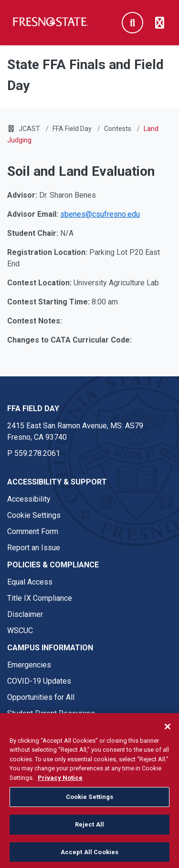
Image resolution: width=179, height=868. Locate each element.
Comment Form (33, 531)
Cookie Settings (34, 515)
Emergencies (29, 665)
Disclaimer (25, 614)
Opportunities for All (41, 697)
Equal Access (30, 582)
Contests (118, 129)
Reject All (89, 827)
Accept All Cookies (89, 855)
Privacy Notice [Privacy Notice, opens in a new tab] (60, 781)
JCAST (29, 129)
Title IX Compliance (40, 598)
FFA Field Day (72, 129)
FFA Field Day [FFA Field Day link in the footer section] (33, 409)
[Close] (168, 729)
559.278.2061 (37, 453)
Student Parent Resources (51, 713)
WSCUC (20, 631)
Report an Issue (34, 548)
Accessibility (29, 499)
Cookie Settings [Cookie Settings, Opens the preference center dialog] (90, 800)
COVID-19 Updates (39, 681)
